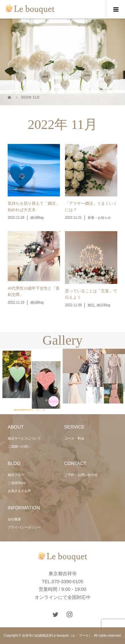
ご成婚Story (16, 483)
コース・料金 (74, 438)
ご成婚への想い (19, 446)
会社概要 (14, 519)
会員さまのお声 (19, 491)
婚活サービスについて (24, 438)
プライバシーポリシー (24, 527)
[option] (31, 380)
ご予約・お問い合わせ (81, 475)
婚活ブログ (16, 475)
